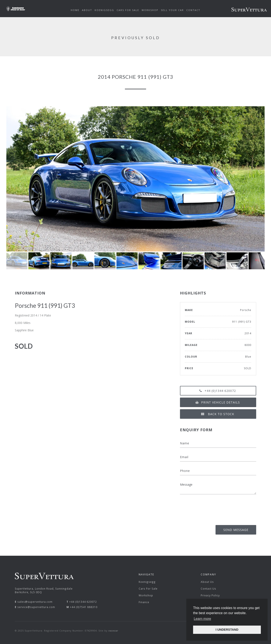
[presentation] (224, 508)
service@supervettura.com (36, 607)
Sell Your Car (172, 10)
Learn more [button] (202, 619)
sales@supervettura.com (35, 602)
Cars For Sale (148, 589)
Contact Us (208, 589)
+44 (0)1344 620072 (218, 391)
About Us (207, 582)
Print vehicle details (218, 402)
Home (75, 10)
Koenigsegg (147, 582)
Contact (193, 10)
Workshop (146, 595)
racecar (113, 631)
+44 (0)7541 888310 (84, 607)
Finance (144, 602)
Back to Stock (218, 414)
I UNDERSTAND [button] (227, 630)
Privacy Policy (210, 595)
